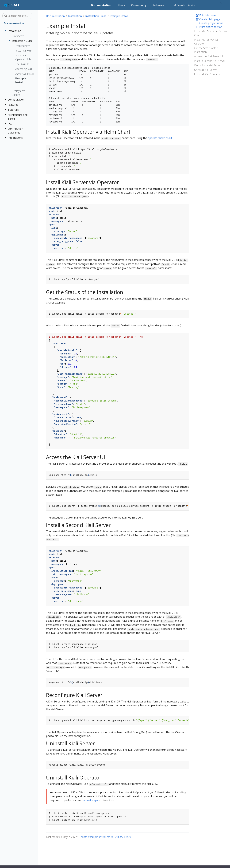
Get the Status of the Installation (206, 50)
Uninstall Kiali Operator (207, 74)
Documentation (55, 16)
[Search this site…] (197, 5)
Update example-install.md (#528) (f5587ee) (105, 837)
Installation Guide (96, 16)
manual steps (90, 800)
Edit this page (206, 15)
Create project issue (209, 23)
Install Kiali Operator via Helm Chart (211, 33)
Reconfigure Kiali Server (208, 65)
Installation (75, 16)
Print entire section (209, 27)
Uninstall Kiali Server (206, 70)
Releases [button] (159, 5)
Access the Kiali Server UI (209, 56)
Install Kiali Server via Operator (206, 42)
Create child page (208, 19)
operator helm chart (160, 138)
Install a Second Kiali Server (210, 61)
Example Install (119, 16)
